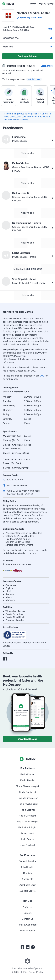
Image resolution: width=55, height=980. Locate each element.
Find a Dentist (27, 780)
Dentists (27, 873)
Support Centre (27, 891)
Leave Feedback (27, 845)
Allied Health (27, 867)
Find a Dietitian (28, 810)
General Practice (27, 861)
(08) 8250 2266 (15, 480)
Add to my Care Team (29, 18)
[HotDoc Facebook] (22, 947)
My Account (28, 833)
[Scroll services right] (51, 90)
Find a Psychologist (28, 804)
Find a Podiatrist (28, 792)
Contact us (27, 919)
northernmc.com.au (17, 485)
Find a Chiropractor (28, 798)
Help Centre (27, 839)
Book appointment (28, 56)
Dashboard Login (28, 885)
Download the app (27, 739)
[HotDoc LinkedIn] (28, 947)
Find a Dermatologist (27, 822)
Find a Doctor (27, 775)
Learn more (47, 66)
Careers (28, 913)
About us (28, 907)
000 (42, 376)
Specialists (28, 879)
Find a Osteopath (28, 816)
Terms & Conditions (27, 925)
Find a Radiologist (27, 828)
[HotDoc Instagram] (33, 947)
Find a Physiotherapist (27, 786)
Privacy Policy (27, 931)
